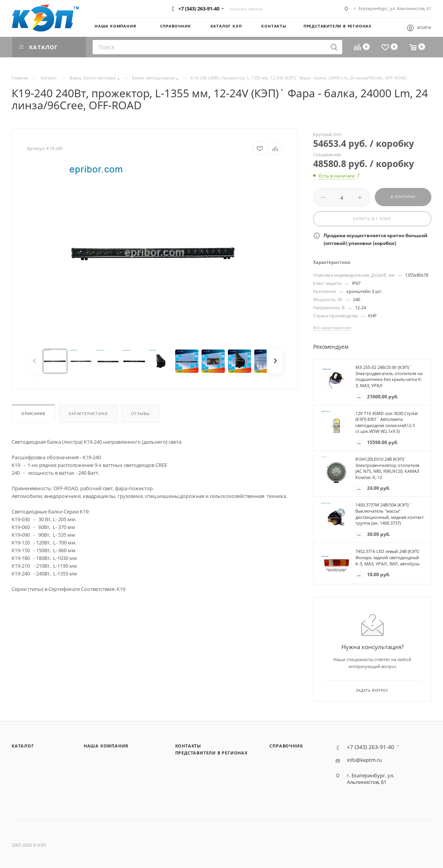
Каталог (23, 746)
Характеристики (88, 414)
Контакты (188, 746)
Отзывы (140, 414)
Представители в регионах (211, 753)
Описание (33, 414)
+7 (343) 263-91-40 (199, 9)
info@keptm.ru (364, 760)
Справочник (286, 746)
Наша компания (106, 746)
